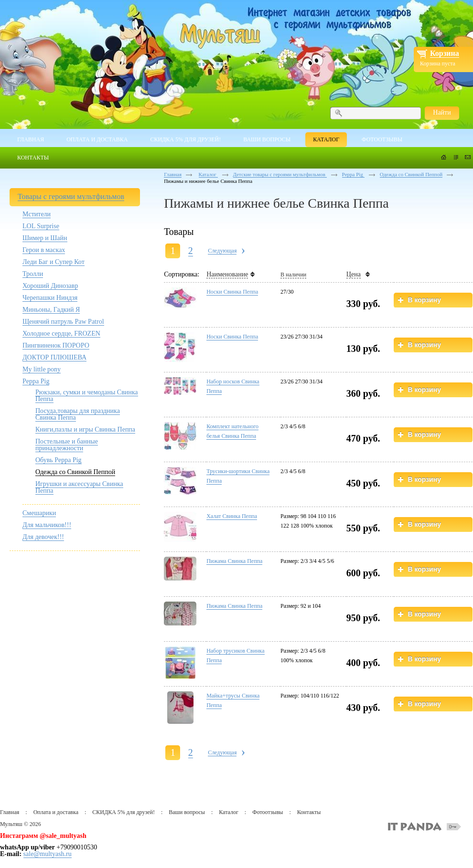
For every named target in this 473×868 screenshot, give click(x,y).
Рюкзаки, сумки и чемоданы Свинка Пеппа (87, 396)
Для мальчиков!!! (47, 525)
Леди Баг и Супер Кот (54, 262)
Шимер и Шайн (45, 238)
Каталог (208, 174)
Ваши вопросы (187, 812)
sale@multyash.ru (48, 854)
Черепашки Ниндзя (50, 298)
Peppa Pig (36, 381)
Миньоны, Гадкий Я (51, 310)
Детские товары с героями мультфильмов (280, 174)
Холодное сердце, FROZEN (61, 333)
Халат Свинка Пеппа (232, 516)
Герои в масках (44, 250)
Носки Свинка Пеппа (232, 292)
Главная (173, 174)
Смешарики (39, 513)
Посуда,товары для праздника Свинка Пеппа (78, 414)
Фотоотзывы (268, 812)
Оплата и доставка (56, 812)
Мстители (37, 214)
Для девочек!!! (43, 537)
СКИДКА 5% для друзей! (124, 812)
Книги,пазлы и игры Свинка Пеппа (85, 429)
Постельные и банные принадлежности (67, 445)
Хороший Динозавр (50, 286)
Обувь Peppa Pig (59, 460)
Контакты (309, 812)
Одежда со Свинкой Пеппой (75, 472)
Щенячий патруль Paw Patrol (63, 322)
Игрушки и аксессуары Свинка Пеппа (79, 487)
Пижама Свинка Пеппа (234, 561)
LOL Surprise (41, 226)
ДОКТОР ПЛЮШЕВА (54, 357)
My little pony (42, 369)
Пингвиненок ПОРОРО (56, 345)
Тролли (33, 274)
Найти (442, 112)
